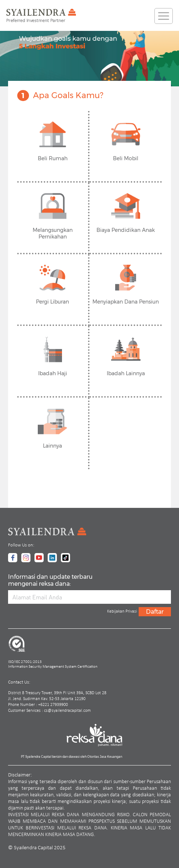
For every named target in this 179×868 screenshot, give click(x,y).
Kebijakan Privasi (122, 611)
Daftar (155, 612)
